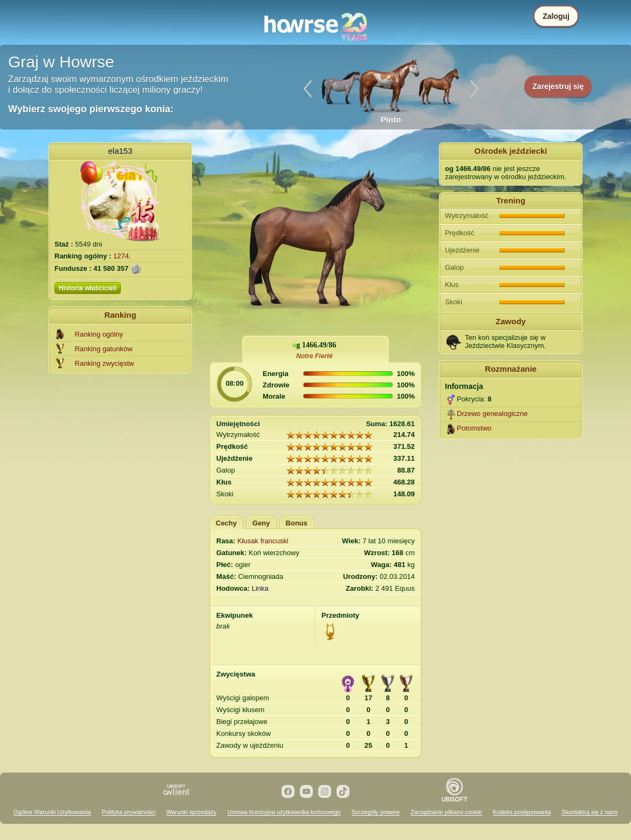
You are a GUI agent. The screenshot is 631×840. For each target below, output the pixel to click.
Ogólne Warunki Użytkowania (52, 812)
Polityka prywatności (129, 812)
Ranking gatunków (104, 349)
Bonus (297, 523)
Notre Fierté (314, 356)
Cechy (226, 523)
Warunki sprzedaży (191, 812)
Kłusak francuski (263, 541)
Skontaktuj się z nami (589, 812)
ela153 (120, 151)
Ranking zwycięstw (105, 363)
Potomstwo (474, 428)
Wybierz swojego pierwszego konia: (91, 109)
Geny (261, 523)
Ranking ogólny (99, 334)
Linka (260, 588)
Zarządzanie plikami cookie (446, 812)
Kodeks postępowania (522, 812)
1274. (122, 256)
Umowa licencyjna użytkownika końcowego (284, 812)
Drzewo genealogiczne (492, 414)
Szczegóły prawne (376, 812)
